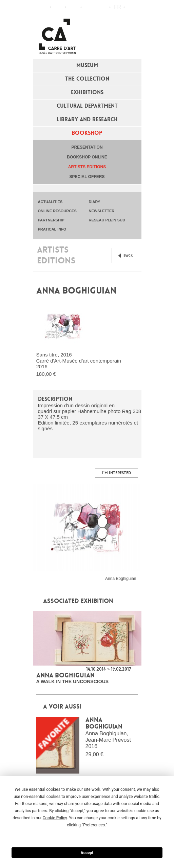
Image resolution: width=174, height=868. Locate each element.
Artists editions (87, 167)
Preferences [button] (94, 825)
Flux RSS (89, 7)
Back (128, 255)
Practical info (73, 7)
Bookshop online (87, 157)
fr (118, 7)
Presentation (87, 147)
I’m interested (117, 473)
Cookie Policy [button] (55, 818)
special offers (87, 177)
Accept (87, 853)
